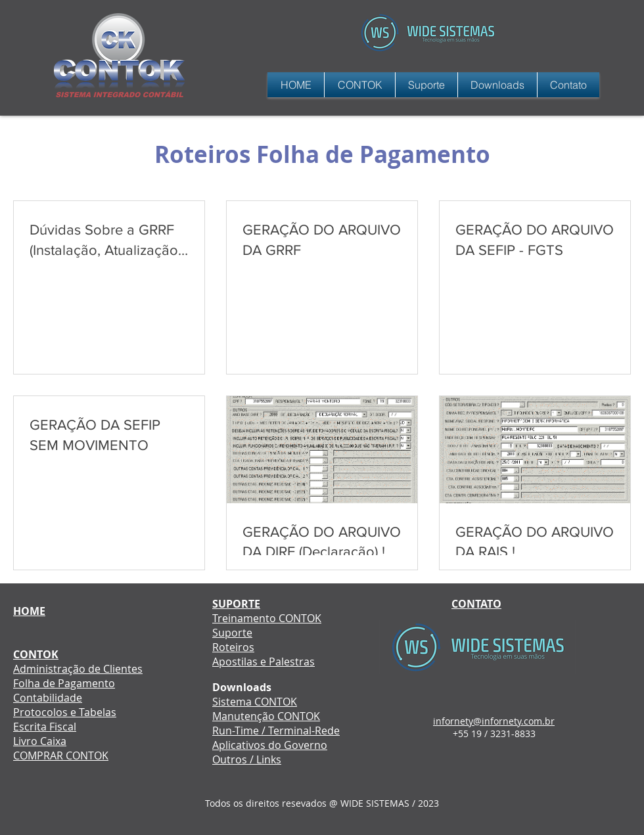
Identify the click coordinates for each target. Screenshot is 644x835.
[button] (426, 85)
